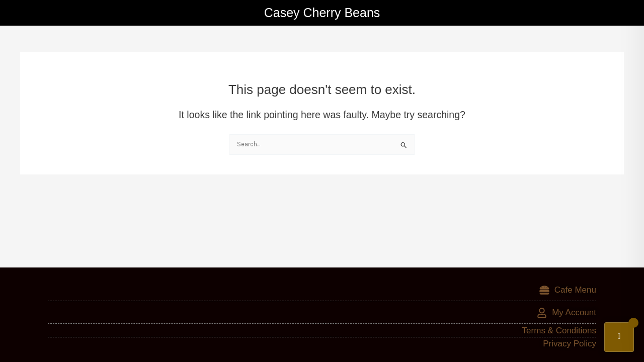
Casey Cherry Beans (322, 13)
